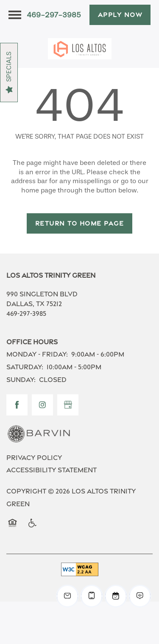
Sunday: (21, 380)
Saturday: (25, 367)
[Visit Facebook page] (17, 405)
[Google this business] (68, 405)
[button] (120, 15)
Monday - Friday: (37, 354)
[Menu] (15, 15)
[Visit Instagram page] (42, 405)
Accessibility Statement (52, 470)
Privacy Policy (34, 458)
